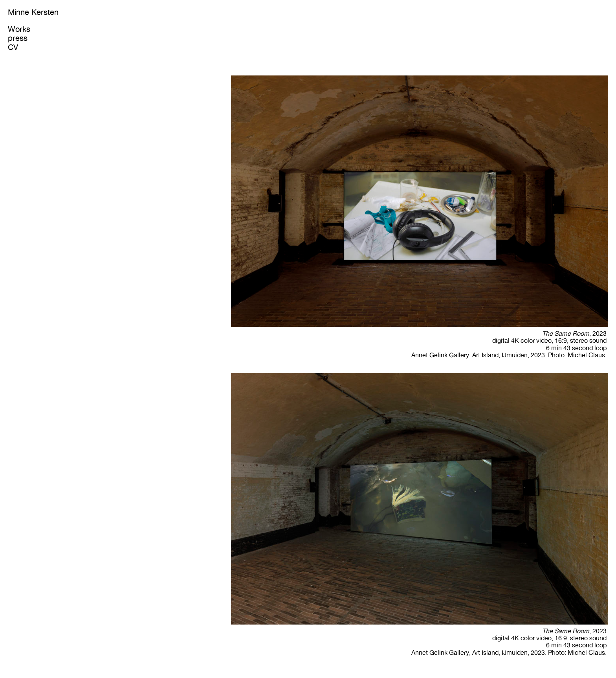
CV (13, 47)
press (18, 38)
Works (19, 29)
